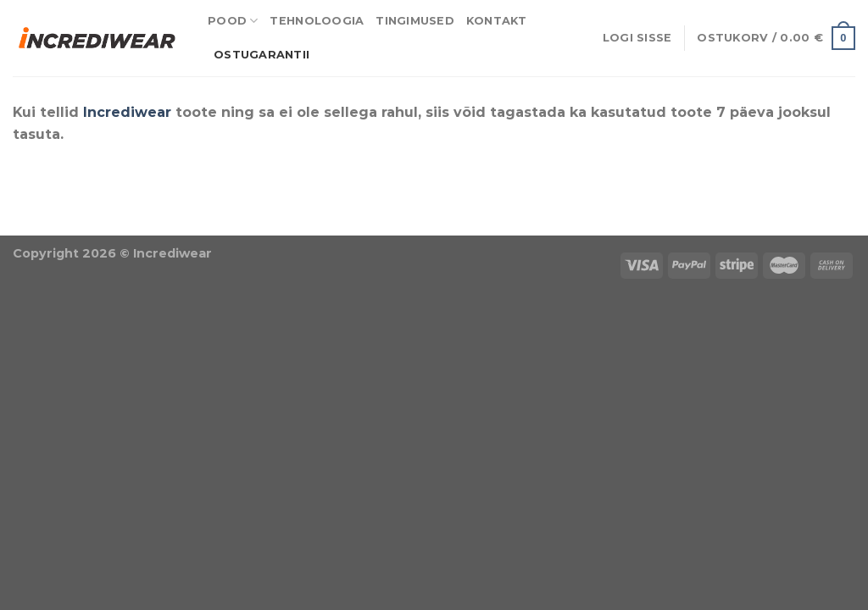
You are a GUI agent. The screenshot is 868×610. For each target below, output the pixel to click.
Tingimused (415, 21)
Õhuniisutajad (190, 224)
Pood (233, 21)
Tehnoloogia (317, 21)
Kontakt (497, 21)
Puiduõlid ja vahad (68, 224)
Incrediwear (127, 112)
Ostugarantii (262, 55)
